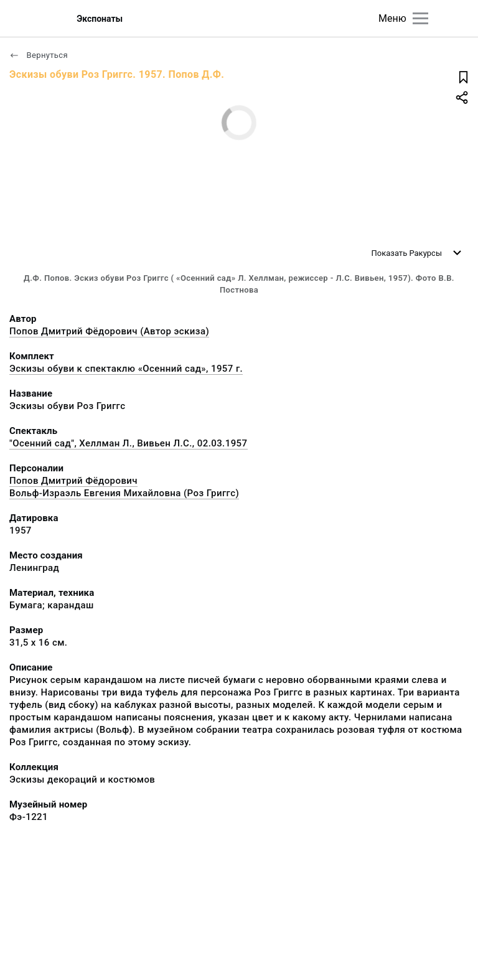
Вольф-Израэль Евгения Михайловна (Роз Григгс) (124, 493)
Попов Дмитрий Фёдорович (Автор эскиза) (109, 331)
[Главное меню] (420, 18)
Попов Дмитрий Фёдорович (73, 481)
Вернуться (39, 55)
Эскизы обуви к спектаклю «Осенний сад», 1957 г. (126, 369)
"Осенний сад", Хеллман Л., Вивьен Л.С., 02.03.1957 (129, 443)
